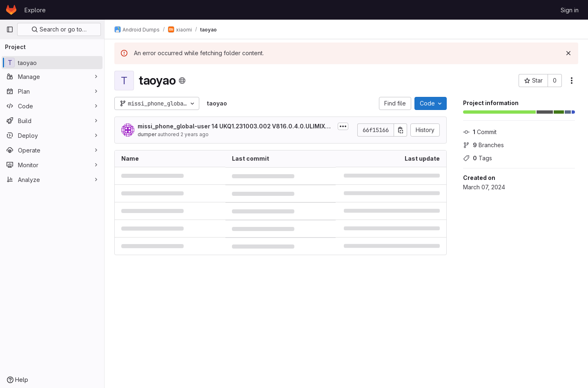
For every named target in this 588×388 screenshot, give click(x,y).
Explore (35, 10)
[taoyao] (52, 63)
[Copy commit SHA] (401, 130)
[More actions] (572, 81)
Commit (480, 132)
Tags (478, 158)
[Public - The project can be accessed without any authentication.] (182, 81)
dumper (147, 134)
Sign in (570, 10)
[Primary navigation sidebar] (10, 29)
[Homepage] (11, 10)
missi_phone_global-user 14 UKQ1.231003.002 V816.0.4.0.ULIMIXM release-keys (236, 127)
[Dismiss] (568, 53)
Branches (483, 145)
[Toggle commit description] (343, 126)
